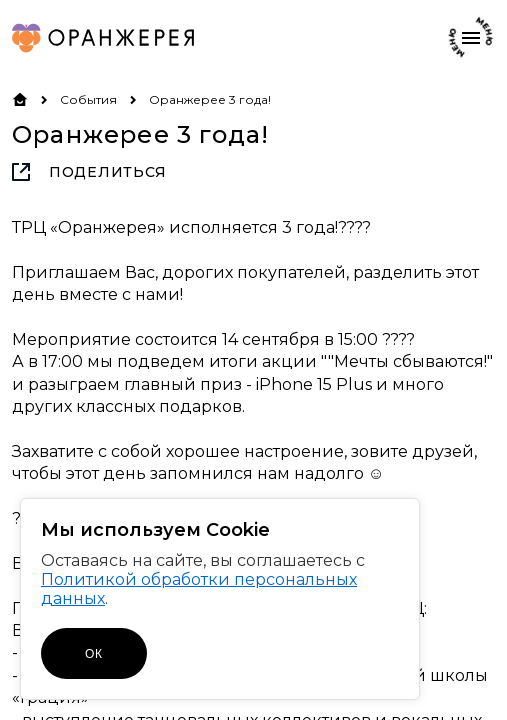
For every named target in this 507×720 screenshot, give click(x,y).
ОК (94, 654)
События (88, 99)
